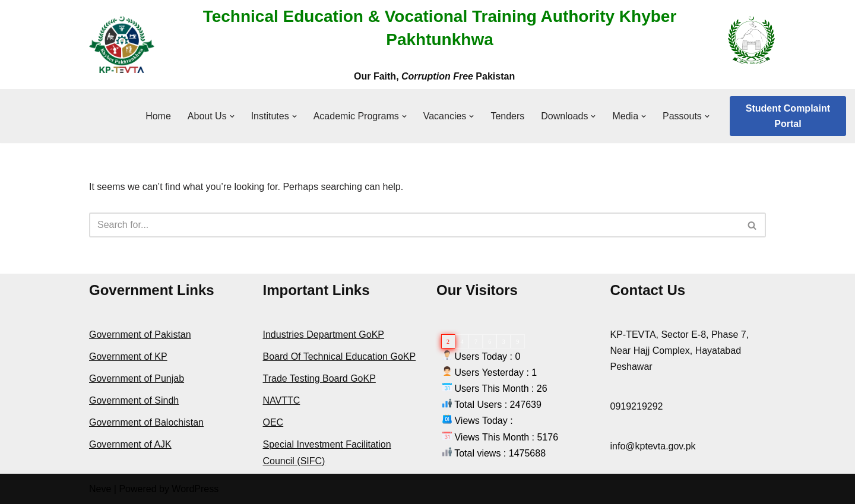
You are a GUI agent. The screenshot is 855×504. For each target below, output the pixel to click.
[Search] (414, 225)
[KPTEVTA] (122, 45)
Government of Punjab (137, 378)
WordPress (195, 489)
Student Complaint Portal (788, 116)
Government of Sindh (134, 400)
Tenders (507, 116)
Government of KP (128, 356)
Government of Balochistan (146, 422)
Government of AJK (130, 444)
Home (158, 116)
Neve (100, 489)
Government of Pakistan (140, 335)
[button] (232, 116)
